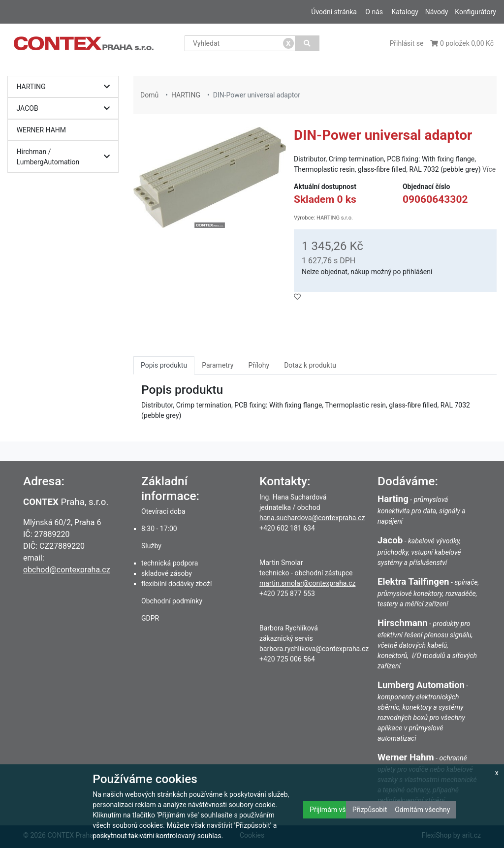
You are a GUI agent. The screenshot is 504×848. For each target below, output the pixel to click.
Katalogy (405, 12)
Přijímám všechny (337, 810)
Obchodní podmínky (172, 601)
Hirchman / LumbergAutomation (66, 157)
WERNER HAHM (42, 130)
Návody (437, 12)
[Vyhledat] (307, 43)
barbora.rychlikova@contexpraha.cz (314, 649)
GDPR (150, 618)
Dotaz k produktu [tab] (310, 365)
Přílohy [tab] (259, 365)
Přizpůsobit (370, 810)
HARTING (66, 87)
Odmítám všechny (422, 810)
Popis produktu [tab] (164, 365)
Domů (149, 95)
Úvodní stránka (334, 12)
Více (489, 169)
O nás (374, 12)
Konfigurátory (475, 12)
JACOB (66, 109)
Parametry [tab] (218, 365)
